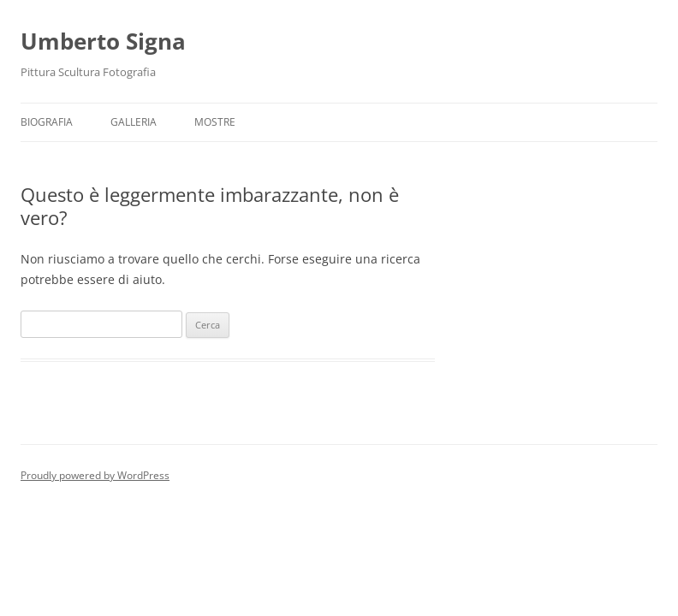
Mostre (215, 122)
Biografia (47, 122)
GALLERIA (134, 122)
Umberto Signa (103, 41)
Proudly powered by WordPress (95, 475)
